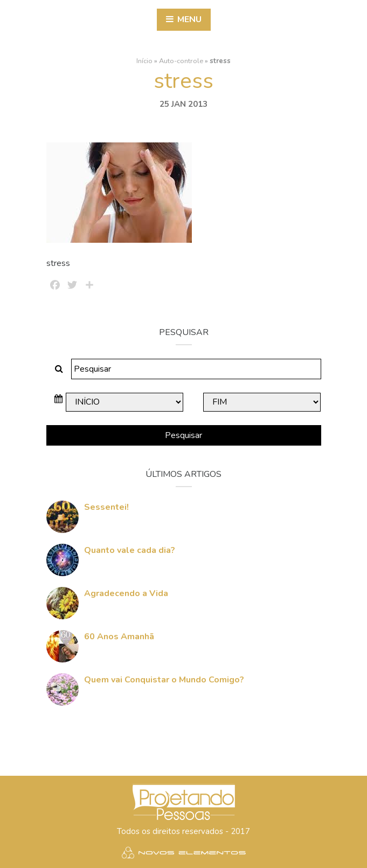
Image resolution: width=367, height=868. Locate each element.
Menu (184, 19)
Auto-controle (181, 60)
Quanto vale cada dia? (130, 550)
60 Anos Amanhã (119, 636)
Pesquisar (183, 435)
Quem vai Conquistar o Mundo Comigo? (164, 679)
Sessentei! (106, 507)
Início (144, 60)
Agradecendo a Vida (126, 593)
